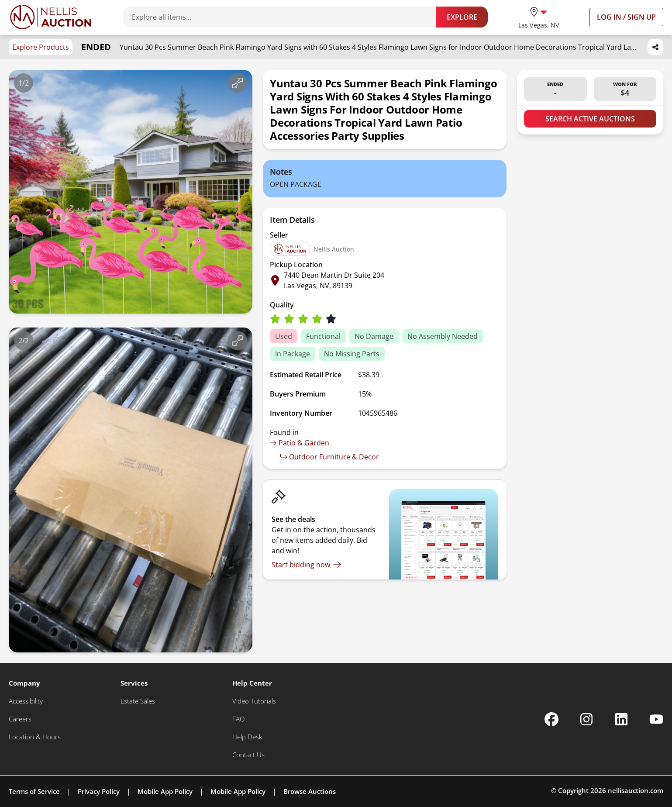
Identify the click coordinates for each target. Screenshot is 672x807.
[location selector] (539, 17)
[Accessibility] (26, 701)
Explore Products (41, 47)
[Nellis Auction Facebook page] (551, 719)
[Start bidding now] (307, 565)
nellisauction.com (636, 790)
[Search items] (284, 17)
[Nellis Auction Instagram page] (586, 719)
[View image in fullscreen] (238, 83)
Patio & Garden (300, 443)
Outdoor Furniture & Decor (330, 457)
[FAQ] (238, 719)
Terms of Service (34, 791)
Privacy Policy (99, 791)
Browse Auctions (310, 791)
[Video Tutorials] (254, 701)
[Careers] (20, 719)
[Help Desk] (247, 737)
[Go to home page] (51, 17)
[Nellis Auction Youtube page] (656, 719)
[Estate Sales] (138, 701)
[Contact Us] (248, 755)
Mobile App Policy (165, 791)
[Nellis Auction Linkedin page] (621, 719)
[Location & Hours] (35, 737)
